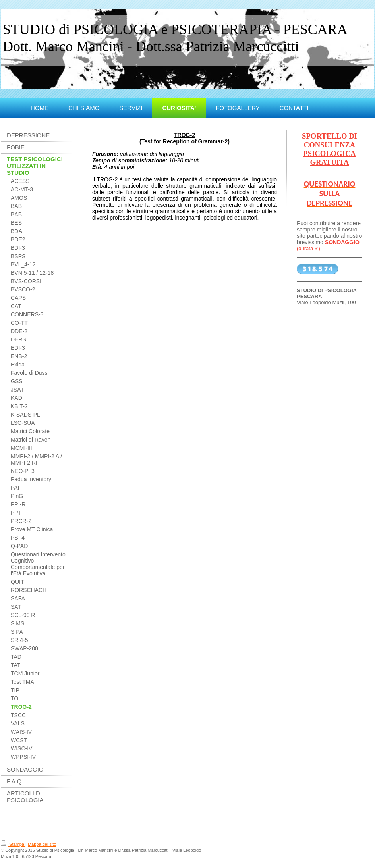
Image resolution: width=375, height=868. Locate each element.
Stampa (13, 844)
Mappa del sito (42, 844)
